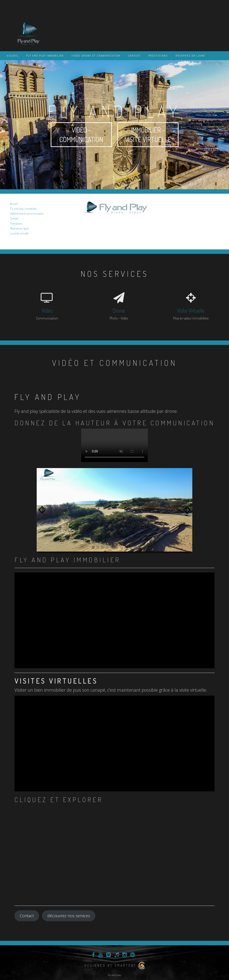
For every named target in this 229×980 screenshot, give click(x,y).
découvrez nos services (69, 916)
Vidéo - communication (81, 135)
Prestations (158, 56)
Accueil (13, 56)
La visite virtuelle (19, 233)
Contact (134, 56)
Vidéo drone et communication (96, 56)
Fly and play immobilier (45, 56)
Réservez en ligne (190, 56)
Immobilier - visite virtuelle (148, 135)
